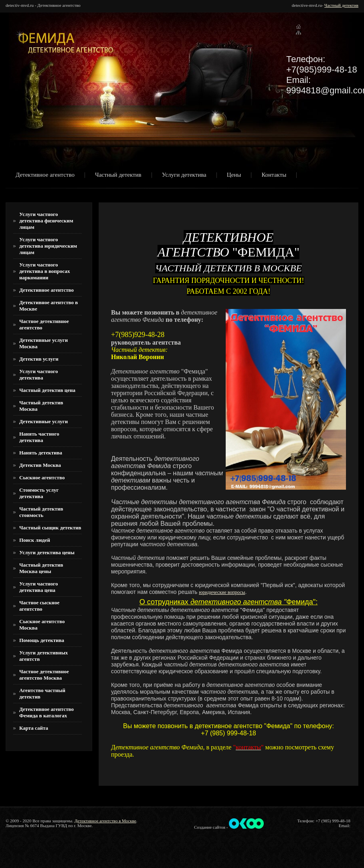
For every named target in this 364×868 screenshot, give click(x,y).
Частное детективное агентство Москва (44, 675)
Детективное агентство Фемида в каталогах (47, 712)
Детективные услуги (43, 421)
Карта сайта (34, 728)
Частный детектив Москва (41, 406)
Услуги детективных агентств (43, 656)
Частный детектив (341, 5)
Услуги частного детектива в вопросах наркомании (45, 271)
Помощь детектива (42, 640)
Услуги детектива (184, 175)
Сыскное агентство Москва (42, 625)
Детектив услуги (39, 359)
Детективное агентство (45, 175)
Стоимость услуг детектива (39, 493)
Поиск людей (35, 540)
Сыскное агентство (42, 477)
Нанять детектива (41, 453)
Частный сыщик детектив (50, 528)
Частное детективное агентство (44, 324)
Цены (234, 175)
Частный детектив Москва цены (41, 568)
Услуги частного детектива (38, 374)
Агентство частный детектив (42, 693)
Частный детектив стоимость (41, 512)
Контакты (274, 175)
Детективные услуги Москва (43, 343)
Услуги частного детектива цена (38, 587)
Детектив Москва (40, 465)
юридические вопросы (222, 592)
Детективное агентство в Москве (49, 306)
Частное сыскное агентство (39, 606)
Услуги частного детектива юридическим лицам (48, 246)
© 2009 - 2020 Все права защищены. (39, 821)
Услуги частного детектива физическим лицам (46, 221)
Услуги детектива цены (47, 552)
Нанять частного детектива (39, 437)
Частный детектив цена (47, 390)
